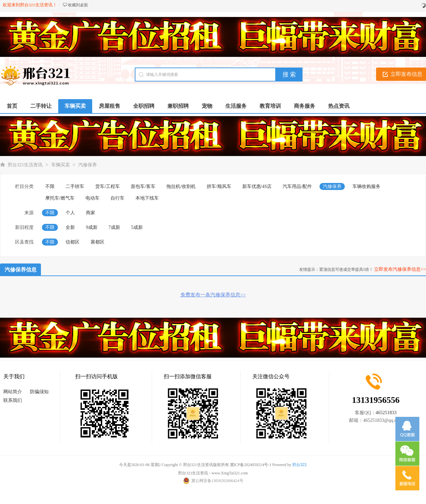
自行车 (117, 198)
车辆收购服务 (366, 186)
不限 (50, 186)
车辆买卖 (61, 165)
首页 (12, 106)
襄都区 (98, 242)
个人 (70, 213)
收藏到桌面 (78, 5)
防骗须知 (39, 392)
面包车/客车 (143, 186)
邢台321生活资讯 (25, 165)
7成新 (114, 227)
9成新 (92, 227)
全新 (70, 227)
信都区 (73, 242)
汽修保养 (88, 165)
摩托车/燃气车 (60, 198)
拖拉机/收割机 (181, 186)
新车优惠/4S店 (257, 186)
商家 (91, 213)
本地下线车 (147, 198)
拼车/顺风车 (219, 186)
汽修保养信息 (21, 270)
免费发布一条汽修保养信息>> (213, 295)
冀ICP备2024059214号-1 (251, 465)
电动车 (93, 198)
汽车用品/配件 (297, 186)
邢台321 (300, 465)
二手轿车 (75, 186)
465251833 (386, 413)
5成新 (137, 227)
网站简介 (13, 392)
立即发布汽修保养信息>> (400, 269)
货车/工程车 (107, 186)
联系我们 (13, 400)
